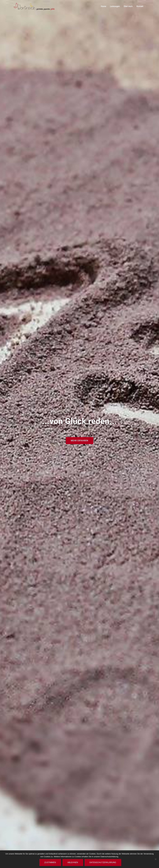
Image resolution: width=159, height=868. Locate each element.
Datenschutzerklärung (103, 862)
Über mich (128, 6)
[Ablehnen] (156, 859)
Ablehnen (73, 862)
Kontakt (140, 6)
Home (104, 6)
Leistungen (115, 6)
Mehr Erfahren (79, 441)
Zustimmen (50, 862)
